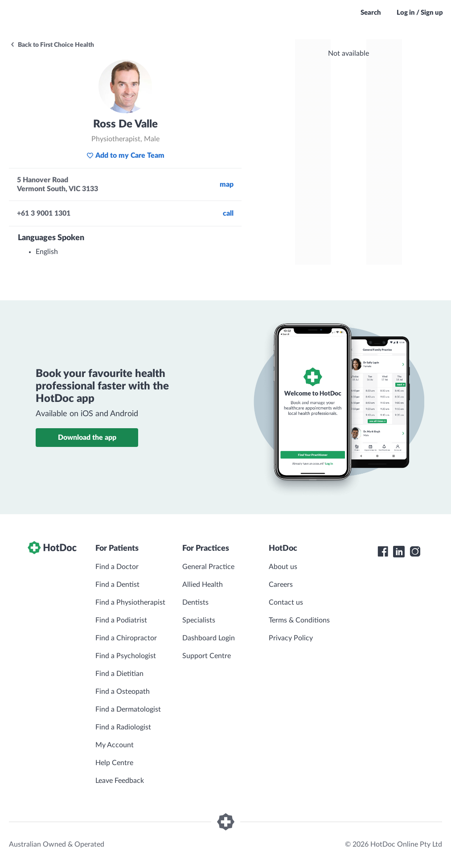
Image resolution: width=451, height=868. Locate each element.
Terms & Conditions (299, 620)
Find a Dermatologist (128, 709)
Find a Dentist (117, 585)
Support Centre (207, 656)
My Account (115, 745)
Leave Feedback (120, 781)
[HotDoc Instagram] (415, 552)
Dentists (195, 602)
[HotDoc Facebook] (383, 552)
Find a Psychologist (126, 656)
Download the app (87, 438)
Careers (281, 585)
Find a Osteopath (123, 692)
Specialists (199, 620)
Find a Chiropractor (126, 638)
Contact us (286, 602)
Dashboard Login (209, 638)
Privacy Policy (291, 638)
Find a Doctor (117, 567)
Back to (52, 45)
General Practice (208, 567)
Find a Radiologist (123, 727)
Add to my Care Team (125, 156)
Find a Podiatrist (121, 620)
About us (283, 567)
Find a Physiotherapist (130, 602)
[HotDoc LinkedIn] (399, 552)
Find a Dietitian (119, 674)
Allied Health (203, 585)
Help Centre (114, 763)
